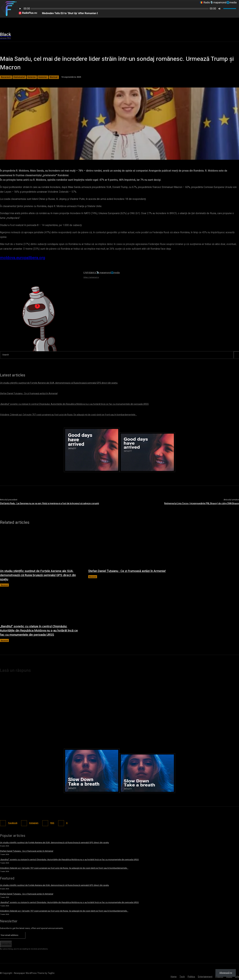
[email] (13, 935)
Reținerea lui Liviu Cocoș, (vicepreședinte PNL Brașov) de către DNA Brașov (202, 503)
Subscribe (6, 944)
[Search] (236, 355)
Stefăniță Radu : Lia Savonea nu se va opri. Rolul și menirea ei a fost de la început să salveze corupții (49, 503)
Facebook (13, 823)
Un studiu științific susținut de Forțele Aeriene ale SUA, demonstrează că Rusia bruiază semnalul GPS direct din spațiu (40, 575)
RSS (56, 823)
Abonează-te (226, 973)
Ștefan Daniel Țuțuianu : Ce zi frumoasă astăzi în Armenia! (123, 573)
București (4, 585)
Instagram (36, 823)
